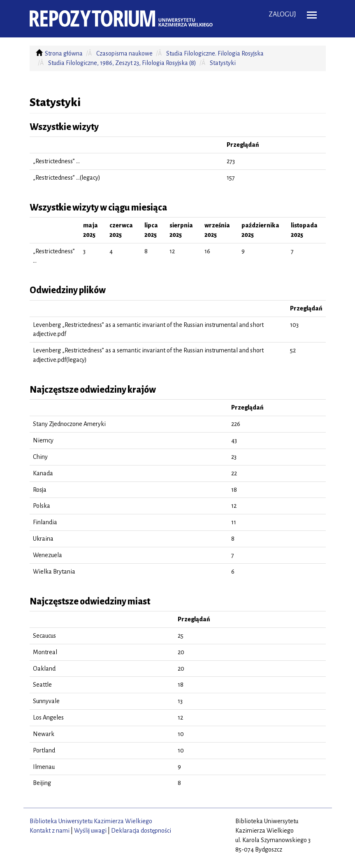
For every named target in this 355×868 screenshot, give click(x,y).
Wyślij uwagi (90, 831)
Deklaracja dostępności (141, 831)
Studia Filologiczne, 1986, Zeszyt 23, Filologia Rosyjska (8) (122, 63)
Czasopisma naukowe (124, 53)
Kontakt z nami (50, 831)
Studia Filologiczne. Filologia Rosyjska (215, 53)
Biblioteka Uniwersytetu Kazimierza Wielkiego (91, 821)
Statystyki (223, 63)
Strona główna (64, 53)
